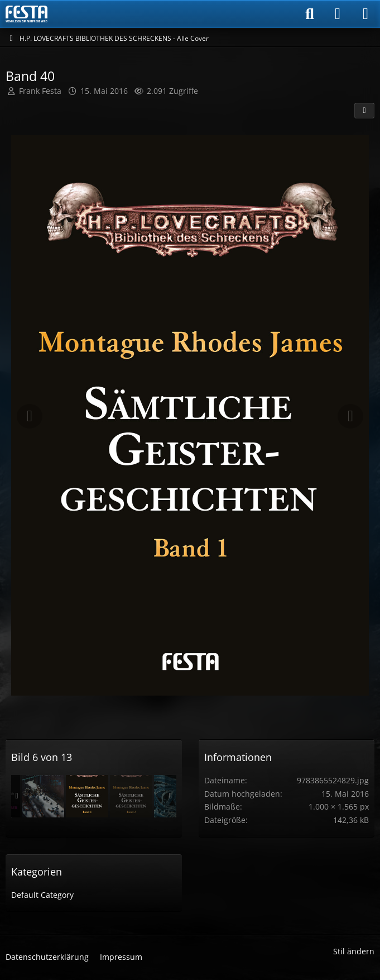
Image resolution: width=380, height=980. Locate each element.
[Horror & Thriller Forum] (27, 14)
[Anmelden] (338, 14)
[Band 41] (131, 796)
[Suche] (310, 14)
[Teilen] (364, 111)
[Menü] (365, 14)
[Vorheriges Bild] (30, 416)
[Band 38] (43, 796)
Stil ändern (354, 951)
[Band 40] (87, 796)
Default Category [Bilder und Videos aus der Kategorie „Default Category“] (42, 895)
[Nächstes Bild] (350, 416)
